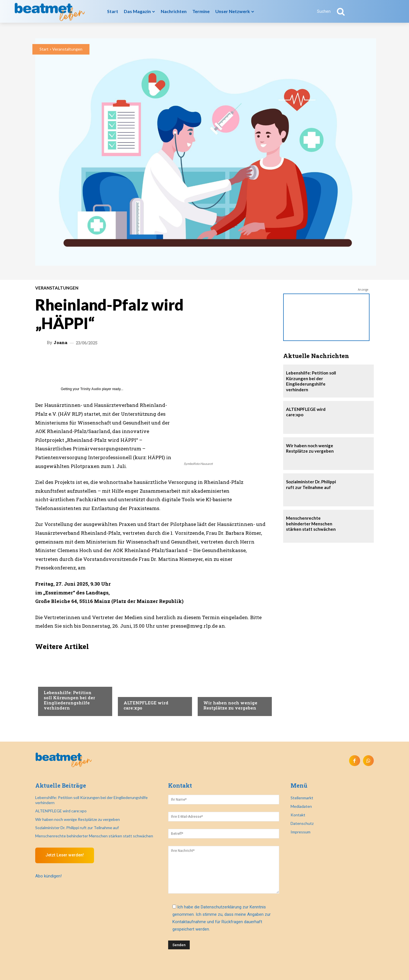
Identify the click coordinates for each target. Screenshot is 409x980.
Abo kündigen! (48, 876)
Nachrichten (57, 681)
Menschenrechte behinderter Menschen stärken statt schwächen (311, 524)
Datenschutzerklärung (221, 907)
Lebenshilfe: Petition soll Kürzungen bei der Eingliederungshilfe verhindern (69, 700)
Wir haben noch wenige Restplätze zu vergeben (230, 705)
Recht (209, 691)
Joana (60, 343)
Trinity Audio (91, 389)
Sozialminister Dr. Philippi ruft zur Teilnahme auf (311, 484)
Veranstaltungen (67, 49)
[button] (334, 11)
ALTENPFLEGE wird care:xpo (146, 705)
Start (44, 49)
